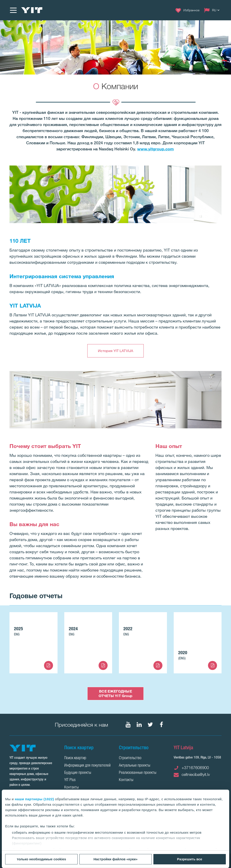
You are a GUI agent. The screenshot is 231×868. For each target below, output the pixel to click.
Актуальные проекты (135, 766)
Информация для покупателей (87, 766)
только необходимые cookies (41, 859)
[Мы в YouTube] (128, 725)
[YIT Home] (32, 10)
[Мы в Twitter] (150, 725)
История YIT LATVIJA (115, 351)
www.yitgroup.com (155, 149)
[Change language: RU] (213, 10)
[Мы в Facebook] (161, 725)
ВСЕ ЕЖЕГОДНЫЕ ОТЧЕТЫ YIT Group (116, 693)
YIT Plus (70, 780)
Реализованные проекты (138, 773)
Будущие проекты (78, 773)
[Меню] (13, 10)
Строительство (130, 758)
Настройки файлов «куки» (115, 859)
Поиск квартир (75, 758)
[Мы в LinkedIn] (139, 725)
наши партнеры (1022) (35, 799)
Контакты (72, 788)
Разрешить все (190, 859)
